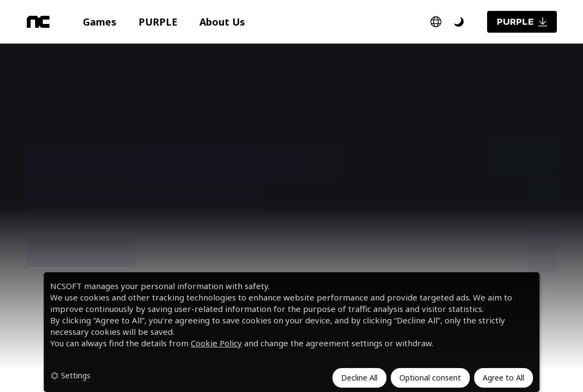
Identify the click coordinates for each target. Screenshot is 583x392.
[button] (100, 22)
